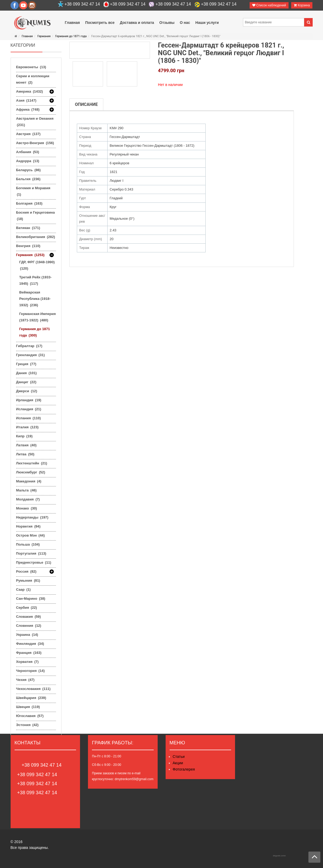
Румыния (28, 580)
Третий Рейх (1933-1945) (36, 280)
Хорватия (27, 662)
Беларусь (28, 170)
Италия (27, 427)
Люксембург (31, 472)
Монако (27, 508)
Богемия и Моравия (33, 191)
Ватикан (28, 228)
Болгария (29, 203)
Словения (29, 626)
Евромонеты (31, 67)
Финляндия (30, 644)
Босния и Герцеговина (36, 216)
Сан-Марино (31, 599)
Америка (30, 92)
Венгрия (28, 246)
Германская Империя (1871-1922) (38, 317)
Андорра (28, 161)
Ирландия (29, 400)
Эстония (27, 725)
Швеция (28, 707)
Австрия (28, 134)
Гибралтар (29, 346)
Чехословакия (33, 689)
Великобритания (36, 237)
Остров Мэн (30, 535)
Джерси (27, 391)
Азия (26, 101)
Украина (27, 635)
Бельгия (28, 179)
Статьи (179, 757)
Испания (28, 418)
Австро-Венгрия (35, 143)
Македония (29, 481)
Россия (26, 572)
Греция (26, 364)
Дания (26, 373)
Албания (28, 152)
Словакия (29, 617)
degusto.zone (279, 856)
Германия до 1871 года (71, 36)
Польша (28, 544)
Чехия (25, 680)
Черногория (30, 671)
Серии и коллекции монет (33, 79)
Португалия (31, 553)
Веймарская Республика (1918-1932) (35, 299)
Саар (23, 590)
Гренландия (30, 355)
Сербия (27, 608)
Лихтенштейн (32, 463)
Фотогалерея (184, 769)
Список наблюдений (269, 5)
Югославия (30, 716)
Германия (44, 36)
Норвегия (28, 526)
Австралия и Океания (35, 122)
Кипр (24, 436)
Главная (27, 36)
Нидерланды (32, 517)
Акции (178, 763)
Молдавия (28, 499)
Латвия (26, 445)
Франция (29, 653)
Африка (28, 110)
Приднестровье (34, 562)
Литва (25, 454)
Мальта (26, 490)
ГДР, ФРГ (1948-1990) (37, 265)
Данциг (26, 382)
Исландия (29, 409)
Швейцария (31, 698)
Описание (86, 104)
